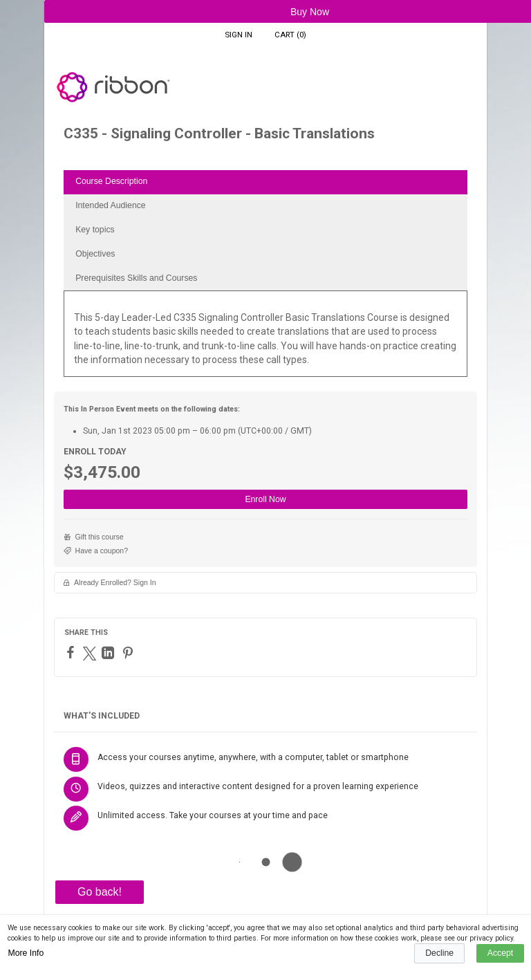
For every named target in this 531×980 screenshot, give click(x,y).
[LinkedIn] (110, 653)
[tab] (265, 182)
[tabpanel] (265, 339)
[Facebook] (72, 652)
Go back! (100, 892)
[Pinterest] (130, 653)
